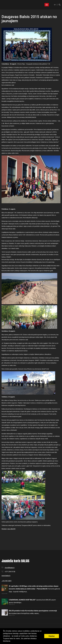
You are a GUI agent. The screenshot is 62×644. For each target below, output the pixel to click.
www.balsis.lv (6, 576)
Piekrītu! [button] (52, 636)
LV (55, 5)
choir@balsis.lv (10, 568)
